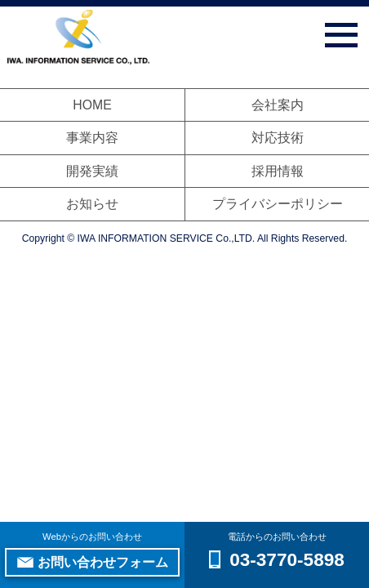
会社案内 (278, 105)
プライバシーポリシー (278, 204)
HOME (92, 105)
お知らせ (92, 204)
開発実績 (92, 171)
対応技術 (278, 138)
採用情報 (278, 171)
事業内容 (92, 138)
